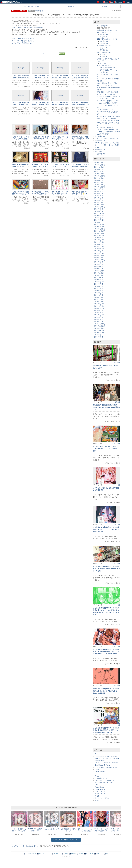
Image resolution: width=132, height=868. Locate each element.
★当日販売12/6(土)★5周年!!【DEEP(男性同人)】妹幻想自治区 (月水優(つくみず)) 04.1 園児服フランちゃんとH (106, 730)
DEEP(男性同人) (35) (106, 110)
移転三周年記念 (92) (104, 52)
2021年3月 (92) (99, 249)
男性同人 (98, 800)
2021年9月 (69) (99, 235)
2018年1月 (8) (99, 322)
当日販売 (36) (104, 48)
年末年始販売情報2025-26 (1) (107, 30)
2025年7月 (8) (99, 171)
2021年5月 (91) (99, 244)
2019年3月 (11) (99, 291)
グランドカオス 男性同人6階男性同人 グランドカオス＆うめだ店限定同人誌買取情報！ (60, 77)
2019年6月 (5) (99, 284)
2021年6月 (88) (99, 242)
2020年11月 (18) (99, 258)
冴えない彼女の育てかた (103, 798)
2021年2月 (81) (99, 251)
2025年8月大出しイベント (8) (107, 39)
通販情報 (118, 402)
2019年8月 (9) (99, 280)
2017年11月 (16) (99, 326)
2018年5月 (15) (99, 313)
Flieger (97, 776)
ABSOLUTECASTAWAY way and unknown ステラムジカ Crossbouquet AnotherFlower (107, 758)
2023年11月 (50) (99, 185)
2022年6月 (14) (99, 216)
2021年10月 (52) (99, 233)
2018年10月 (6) (99, 302)
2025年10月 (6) (99, 167)
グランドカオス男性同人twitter (22, 43)
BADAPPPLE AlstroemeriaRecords (106, 763)
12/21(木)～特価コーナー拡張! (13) (109, 130)
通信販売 (71, 6)
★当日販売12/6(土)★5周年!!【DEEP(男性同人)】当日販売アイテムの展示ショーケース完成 (107, 569)
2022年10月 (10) (99, 207)
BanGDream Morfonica (102, 765)
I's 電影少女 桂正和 (101, 778)
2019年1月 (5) (99, 295)
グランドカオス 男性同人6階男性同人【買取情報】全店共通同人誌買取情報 (80, 77)
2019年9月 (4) (99, 277)
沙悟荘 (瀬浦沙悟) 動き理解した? (68, 830)
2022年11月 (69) (99, 205)
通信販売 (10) (104, 54)
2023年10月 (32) (99, 187)
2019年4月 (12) (99, 288)
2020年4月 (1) (99, 264)
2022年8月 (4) (99, 211)
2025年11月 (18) (99, 165)
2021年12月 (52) (99, 229)
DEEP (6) (103, 63)
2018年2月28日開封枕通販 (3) (107, 127)
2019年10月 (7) (99, 275)
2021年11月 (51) (99, 231)
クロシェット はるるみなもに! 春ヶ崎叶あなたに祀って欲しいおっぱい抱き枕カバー (19, 830)
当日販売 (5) (104, 43)
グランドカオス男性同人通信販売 (23, 39)
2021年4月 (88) (99, 247)
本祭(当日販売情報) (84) (107, 68)
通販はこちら (66, 840)
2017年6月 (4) (99, 337)
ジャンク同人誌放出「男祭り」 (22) (107, 138)
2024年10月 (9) (99, 178)
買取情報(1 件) (39, 11)
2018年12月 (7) (99, 297)
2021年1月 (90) (99, 253)
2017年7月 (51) (99, 335)
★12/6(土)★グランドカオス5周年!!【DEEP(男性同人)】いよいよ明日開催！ (105, 449)
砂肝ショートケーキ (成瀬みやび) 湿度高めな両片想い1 (85, 830)
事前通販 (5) (104, 35)
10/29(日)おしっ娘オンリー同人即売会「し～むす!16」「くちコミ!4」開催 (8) (107, 145)
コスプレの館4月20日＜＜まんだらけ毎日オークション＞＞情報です (60, 139)
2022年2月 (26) (99, 224)
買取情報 (104, 6)
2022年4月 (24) (99, 220)
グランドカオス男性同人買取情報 (23, 41)
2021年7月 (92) (99, 240)
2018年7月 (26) (99, 308)
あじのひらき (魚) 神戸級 (52, 829)
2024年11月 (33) (99, 176)
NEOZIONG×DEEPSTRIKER (104, 783)
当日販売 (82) (104, 57)
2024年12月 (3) (99, 174)
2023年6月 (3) (99, 194)
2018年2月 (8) (99, 319)
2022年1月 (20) (99, 227)
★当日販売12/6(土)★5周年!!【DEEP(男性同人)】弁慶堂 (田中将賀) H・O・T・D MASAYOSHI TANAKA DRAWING (106, 652)
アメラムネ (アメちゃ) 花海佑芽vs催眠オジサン (118, 830)
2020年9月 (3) (99, 262)
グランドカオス (100, 792)
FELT (97, 774)
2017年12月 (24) (99, 324)
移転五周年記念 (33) (104, 32)
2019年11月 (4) (99, 273)
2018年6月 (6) (99, 311)
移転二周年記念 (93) (104, 66)
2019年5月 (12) (99, 286)
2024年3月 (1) (99, 180)
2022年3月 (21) (99, 222)
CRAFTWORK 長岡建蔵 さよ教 (106, 767)
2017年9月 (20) (99, 330)
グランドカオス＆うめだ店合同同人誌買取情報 (27, 28)
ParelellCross (99, 787)
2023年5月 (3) (99, 196)
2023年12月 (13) (99, 183)
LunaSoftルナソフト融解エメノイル (107, 780)
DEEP (97, 769)
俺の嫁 (97, 796)
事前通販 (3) (104, 41)
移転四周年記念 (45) (104, 46)
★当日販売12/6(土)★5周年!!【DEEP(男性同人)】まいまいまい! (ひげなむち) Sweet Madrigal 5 (106, 691)
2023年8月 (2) (99, 189)
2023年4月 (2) (99, 198)
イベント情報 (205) (101, 26)
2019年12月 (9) (99, 271)
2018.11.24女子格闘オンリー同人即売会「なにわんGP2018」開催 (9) (108, 123)
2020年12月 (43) (99, 255)
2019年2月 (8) (99, 293)
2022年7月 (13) (99, 213)
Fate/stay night (100, 772)
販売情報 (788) (100, 136)
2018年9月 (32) (99, 304)
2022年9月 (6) (99, 209)
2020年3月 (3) (99, 266)
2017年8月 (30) (99, 333)
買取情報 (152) (100, 141)
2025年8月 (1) (99, 169)
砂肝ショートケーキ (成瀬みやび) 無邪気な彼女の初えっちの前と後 (101, 830)
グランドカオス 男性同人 (33, 6)
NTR (96, 785)
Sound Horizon (100, 789)
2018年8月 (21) (99, 306)
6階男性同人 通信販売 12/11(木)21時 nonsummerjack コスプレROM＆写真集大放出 (107, 407)
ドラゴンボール (100, 794)
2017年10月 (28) (99, 328)
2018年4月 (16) (99, 315)
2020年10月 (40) (99, 260)
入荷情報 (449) (100, 154)
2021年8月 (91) (99, 238)
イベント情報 (116, 363)
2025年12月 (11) (99, 163)
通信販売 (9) (104, 50)
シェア (45, 53)
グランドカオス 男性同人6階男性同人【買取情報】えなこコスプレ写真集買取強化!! (41, 105)
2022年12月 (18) (99, 202)
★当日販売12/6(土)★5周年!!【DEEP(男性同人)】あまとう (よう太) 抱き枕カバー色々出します (106, 529)
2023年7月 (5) (99, 191)
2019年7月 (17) (99, 282)
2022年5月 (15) (99, 218)
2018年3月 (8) (99, 317)
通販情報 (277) (100, 149)
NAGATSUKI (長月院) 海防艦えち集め (35, 830)
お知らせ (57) (99, 152)
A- (96, 754)
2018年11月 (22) (99, 299)
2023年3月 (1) (99, 200)
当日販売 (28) (104, 37)
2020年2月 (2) (99, 269)
